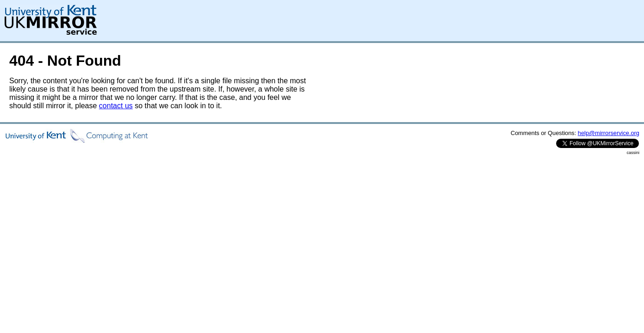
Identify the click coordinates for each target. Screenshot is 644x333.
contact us (116, 106)
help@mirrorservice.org (609, 133)
